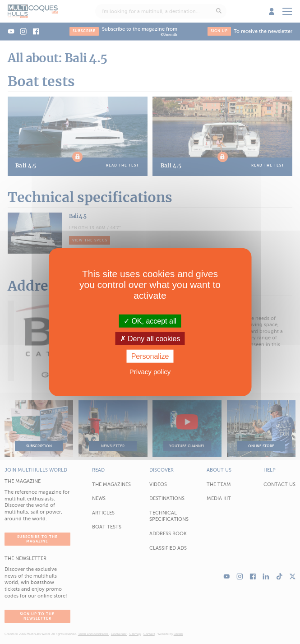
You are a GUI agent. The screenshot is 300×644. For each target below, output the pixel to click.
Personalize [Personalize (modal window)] (150, 356)
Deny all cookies (150, 338)
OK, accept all (150, 321)
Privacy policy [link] (150, 372)
